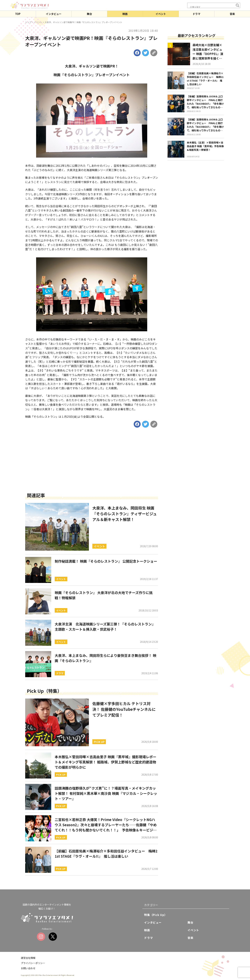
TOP (18, 14)
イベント (161, 14)
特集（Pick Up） (156, 915)
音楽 (232, 14)
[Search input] (212, 7)
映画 (125, 14)
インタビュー (54, 14)
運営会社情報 (28, 958)
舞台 (89, 14)
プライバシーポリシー (33, 963)
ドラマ (196, 14)
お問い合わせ (28, 968)
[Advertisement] (92, 465)
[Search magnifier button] (237, 5)
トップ (28, 22)
